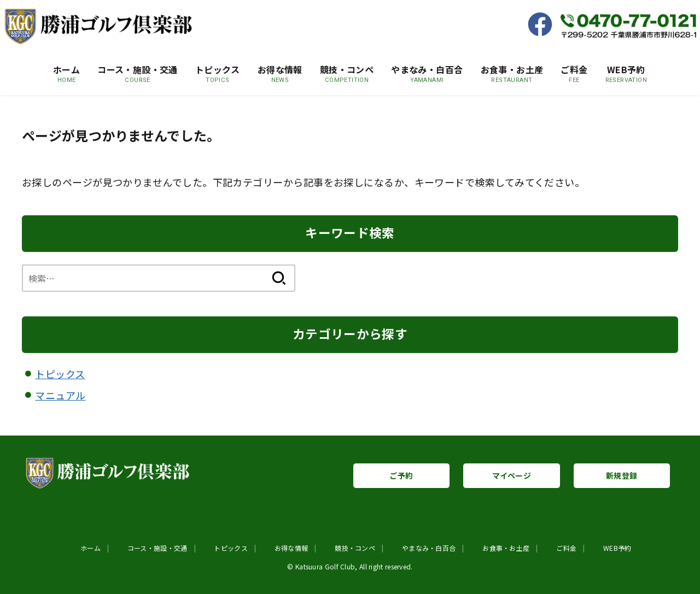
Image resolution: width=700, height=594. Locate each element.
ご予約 (401, 475)
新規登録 (622, 475)
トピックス (60, 374)
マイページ (512, 475)
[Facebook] (544, 26)
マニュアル (60, 395)
